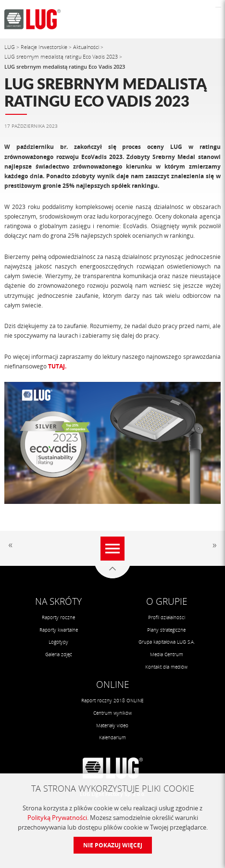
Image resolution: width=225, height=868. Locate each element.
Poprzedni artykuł (12, 545)
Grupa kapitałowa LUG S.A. (167, 642)
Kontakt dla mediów (166, 667)
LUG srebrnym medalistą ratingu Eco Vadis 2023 (62, 56)
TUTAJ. (57, 366)
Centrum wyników (112, 713)
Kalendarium (112, 737)
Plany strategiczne (166, 630)
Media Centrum (167, 654)
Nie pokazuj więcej (113, 845)
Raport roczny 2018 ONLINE (112, 700)
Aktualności (87, 47)
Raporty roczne (58, 617)
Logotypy (58, 642)
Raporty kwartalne (59, 630)
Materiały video (112, 725)
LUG (10, 47)
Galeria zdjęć (59, 654)
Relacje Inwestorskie (45, 47)
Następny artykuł (213, 545)
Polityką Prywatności (57, 818)
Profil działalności (167, 617)
